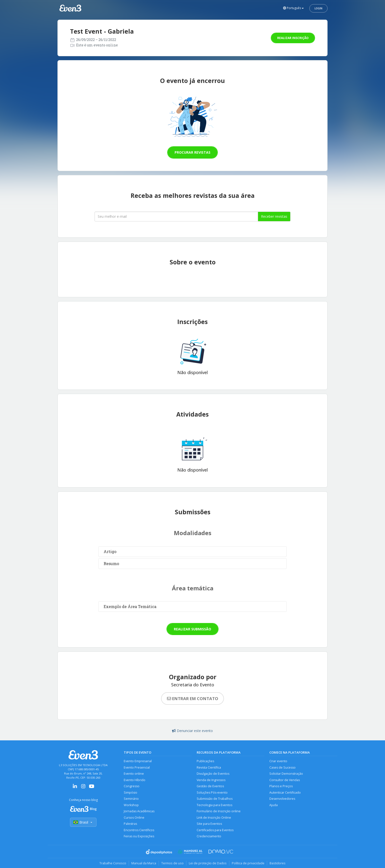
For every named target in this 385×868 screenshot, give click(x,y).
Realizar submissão (192, 629)
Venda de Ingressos (211, 780)
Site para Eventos (209, 824)
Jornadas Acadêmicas (139, 811)
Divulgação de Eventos (213, 774)
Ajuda (274, 805)
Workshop (131, 805)
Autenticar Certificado (285, 793)
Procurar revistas (192, 152)
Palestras (130, 824)
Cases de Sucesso (282, 767)
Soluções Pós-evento (212, 793)
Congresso (132, 786)
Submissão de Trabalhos (215, 799)
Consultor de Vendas (285, 780)
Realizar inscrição (293, 38)
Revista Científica (209, 767)
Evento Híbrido (135, 780)
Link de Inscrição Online (214, 818)
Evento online (134, 774)
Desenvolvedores (282, 799)
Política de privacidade (248, 863)
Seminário (131, 799)
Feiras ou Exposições (139, 836)
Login (318, 8)
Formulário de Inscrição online (219, 811)
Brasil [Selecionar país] (83, 822)
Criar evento (278, 761)
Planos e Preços (281, 786)
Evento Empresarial (138, 761)
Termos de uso (172, 863)
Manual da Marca (144, 863)
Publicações (205, 761)
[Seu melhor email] (176, 217)
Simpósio (131, 793)
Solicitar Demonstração (286, 774)
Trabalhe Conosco (113, 863)
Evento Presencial (137, 767)
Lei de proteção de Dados (208, 863)
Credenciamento (209, 836)
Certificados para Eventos (215, 830)
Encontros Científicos (139, 830)
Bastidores (278, 863)
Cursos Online (134, 818)
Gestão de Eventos (210, 786)
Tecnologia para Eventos (214, 805)
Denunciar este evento (192, 731)
